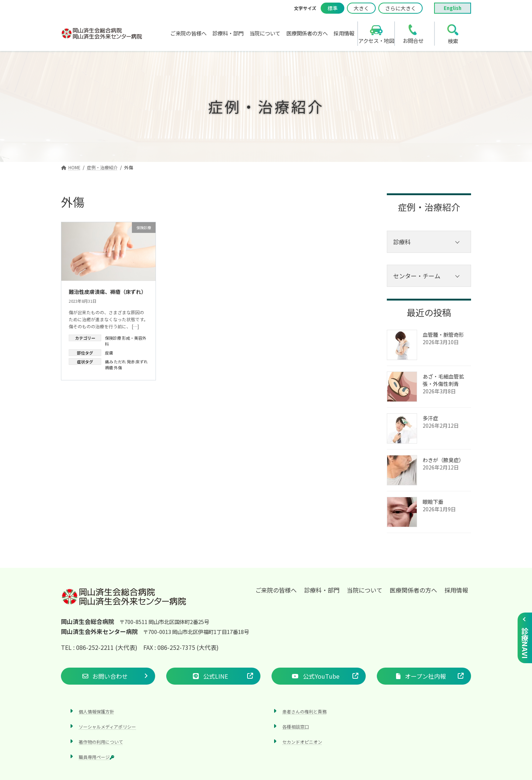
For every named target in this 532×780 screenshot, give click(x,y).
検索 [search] (453, 41)
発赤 (131, 362)
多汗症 (430, 418)
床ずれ (142, 362)
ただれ (120, 362)
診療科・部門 (322, 590)
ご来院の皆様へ (276, 590)
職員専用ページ (96, 757)
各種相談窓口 (296, 726)
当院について (365, 590)
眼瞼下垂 (433, 502)
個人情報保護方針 (96, 711)
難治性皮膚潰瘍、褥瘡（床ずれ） (108, 292)
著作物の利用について (101, 741)
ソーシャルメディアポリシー (107, 726)
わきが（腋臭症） (443, 460)
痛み (109, 362)
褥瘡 (109, 367)
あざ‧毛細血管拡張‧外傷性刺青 (443, 380)
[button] (108, 676)
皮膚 (109, 353)
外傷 (118, 367)
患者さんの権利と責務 (304, 711)
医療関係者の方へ (413, 590)
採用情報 (456, 590)
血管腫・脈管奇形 (443, 335)
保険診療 (113, 338)
